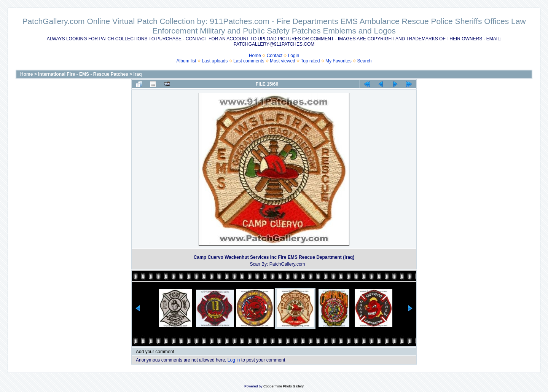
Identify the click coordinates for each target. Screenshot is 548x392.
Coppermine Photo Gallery (284, 386)
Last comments (249, 61)
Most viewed (283, 61)
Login (294, 56)
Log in (234, 360)
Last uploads (215, 61)
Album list (186, 61)
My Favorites (339, 61)
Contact (275, 56)
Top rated (310, 61)
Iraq (137, 74)
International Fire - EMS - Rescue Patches (83, 74)
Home (255, 56)
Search (364, 61)
